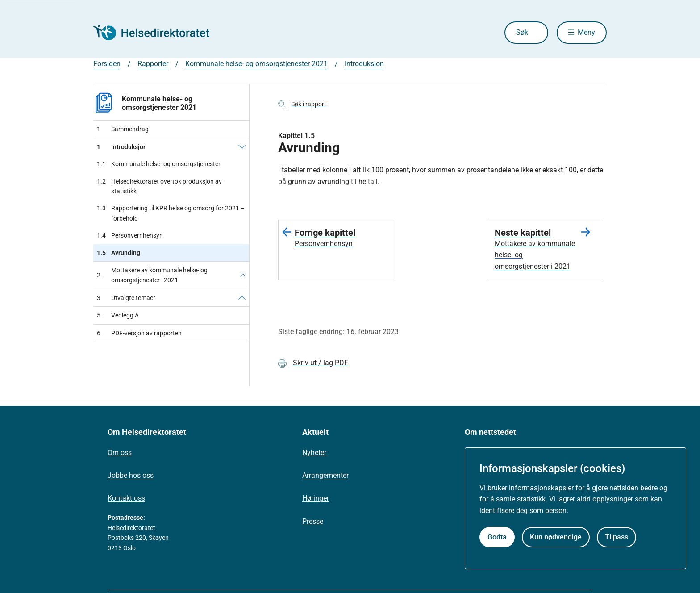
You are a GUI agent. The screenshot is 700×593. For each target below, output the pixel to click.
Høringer (316, 498)
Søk (522, 32)
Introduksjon (364, 64)
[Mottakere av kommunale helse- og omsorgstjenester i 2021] (243, 275)
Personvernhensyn (130, 235)
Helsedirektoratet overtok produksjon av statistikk (159, 186)
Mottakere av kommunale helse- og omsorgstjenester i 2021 (152, 275)
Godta (497, 537)
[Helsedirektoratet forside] (158, 33)
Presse (313, 521)
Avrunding (119, 253)
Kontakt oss (126, 498)
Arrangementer (325, 475)
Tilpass (617, 537)
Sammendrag (123, 129)
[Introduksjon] (242, 147)
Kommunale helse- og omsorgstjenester (159, 164)
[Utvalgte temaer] (242, 298)
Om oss (120, 453)
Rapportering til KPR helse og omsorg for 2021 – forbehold (171, 213)
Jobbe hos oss (131, 475)
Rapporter (153, 64)
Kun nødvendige (556, 537)
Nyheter (314, 453)
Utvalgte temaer (126, 298)
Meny (586, 32)
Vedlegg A (118, 315)
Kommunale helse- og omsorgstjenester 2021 (256, 64)
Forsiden (107, 64)
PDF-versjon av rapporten (139, 333)
